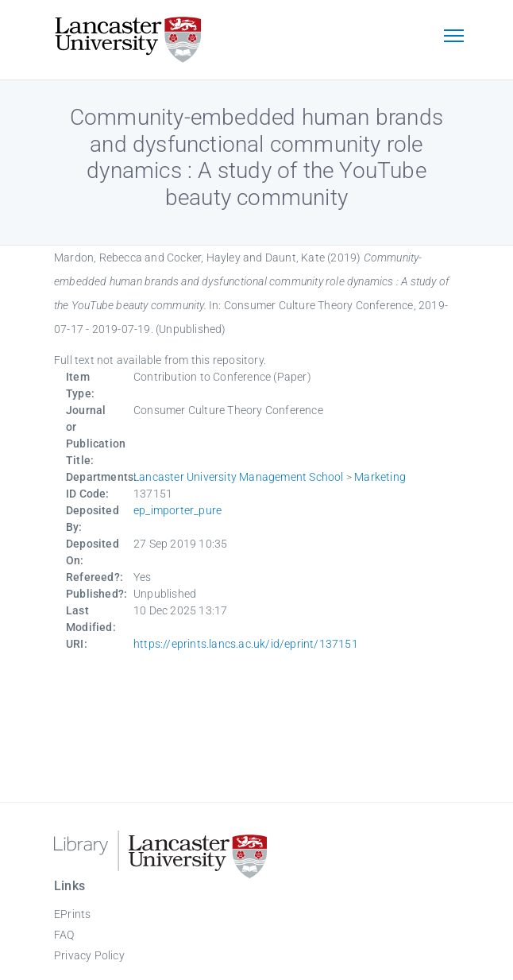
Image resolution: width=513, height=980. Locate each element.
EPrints (72, 914)
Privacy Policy (89, 955)
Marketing (380, 477)
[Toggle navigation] (453, 37)
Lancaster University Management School (239, 477)
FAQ (64, 935)
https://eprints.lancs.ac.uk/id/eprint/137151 (246, 644)
